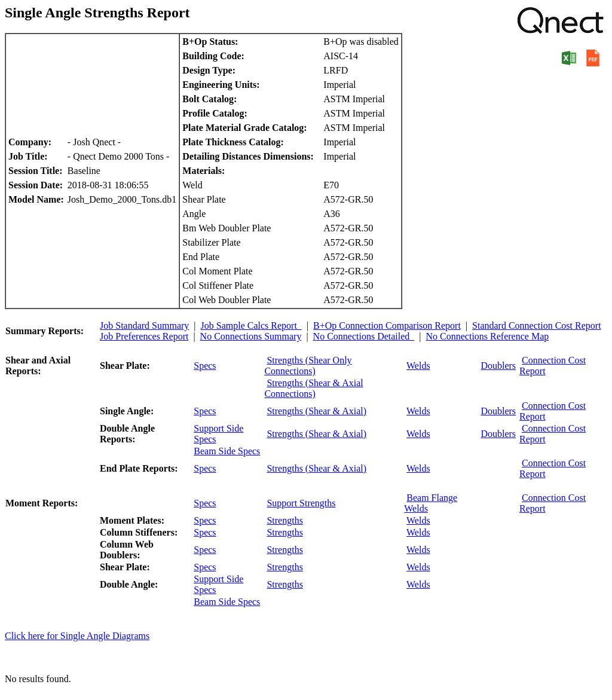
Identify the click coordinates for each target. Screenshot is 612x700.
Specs (205, 366)
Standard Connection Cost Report (537, 325)
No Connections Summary (251, 336)
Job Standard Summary (144, 325)
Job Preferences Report (144, 336)
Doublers (498, 366)
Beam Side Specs (227, 451)
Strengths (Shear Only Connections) (308, 366)
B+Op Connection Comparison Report (387, 325)
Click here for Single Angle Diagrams (77, 636)
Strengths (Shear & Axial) (316, 411)
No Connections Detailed (364, 336)
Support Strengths (301, 503)
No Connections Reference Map (488, 336)
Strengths (284, 520)
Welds (418, 366)
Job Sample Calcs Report (251, 325)
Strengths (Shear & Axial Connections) (313, 388)
